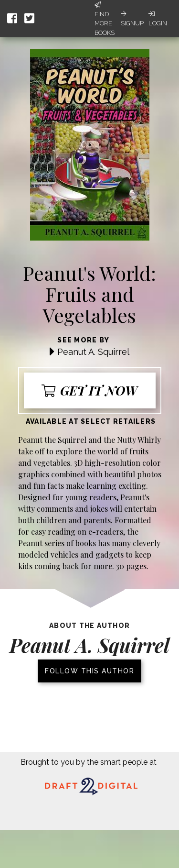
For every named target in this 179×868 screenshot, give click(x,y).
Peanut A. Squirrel (93, 352)
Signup (132, 19)
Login (158, 19)
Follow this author (89, 671)
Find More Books (105, 19)
